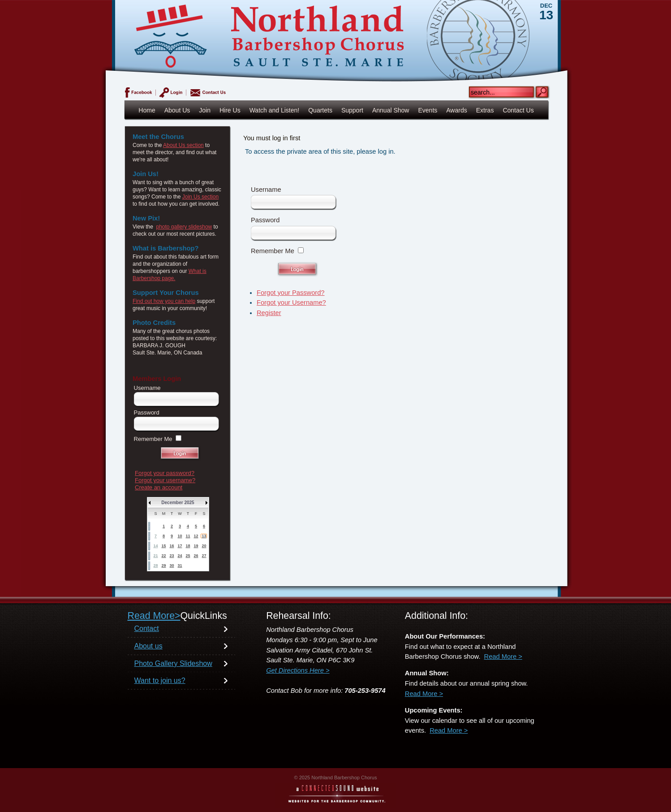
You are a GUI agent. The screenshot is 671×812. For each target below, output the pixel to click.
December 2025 (178, 503)
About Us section (183, 145)
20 (204, 546)
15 (163, 546)
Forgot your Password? (291, 293)
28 (155, 566)
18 (188, 546)
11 (188, 536)
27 (204, 556)
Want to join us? (160, 680)
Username (266, 190)
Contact (147, 628)
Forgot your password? (165, 473)
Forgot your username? (165, 480)
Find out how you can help (164, 301)
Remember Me (273, 251)
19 (196, 546)
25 (188, 556)
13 (204, 536)
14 (155, 546)
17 (180, 546)
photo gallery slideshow (184, 227)
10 (180, 536)
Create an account (159, 487)
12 (196, 536)
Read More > (503, 657)
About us (148, 646)
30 (172, 566)
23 (172, 556)
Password (265, 220)
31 (180, 566)
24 (180, 556)
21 (155, 556)
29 (163, 566)
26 (196, 556)
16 (172, 546)
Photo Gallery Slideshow (173, 663)
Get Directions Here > (298, 670)
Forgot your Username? (291, 302)
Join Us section (200, 197)
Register (269, 313)
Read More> (154, 616)
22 (163, 556)
